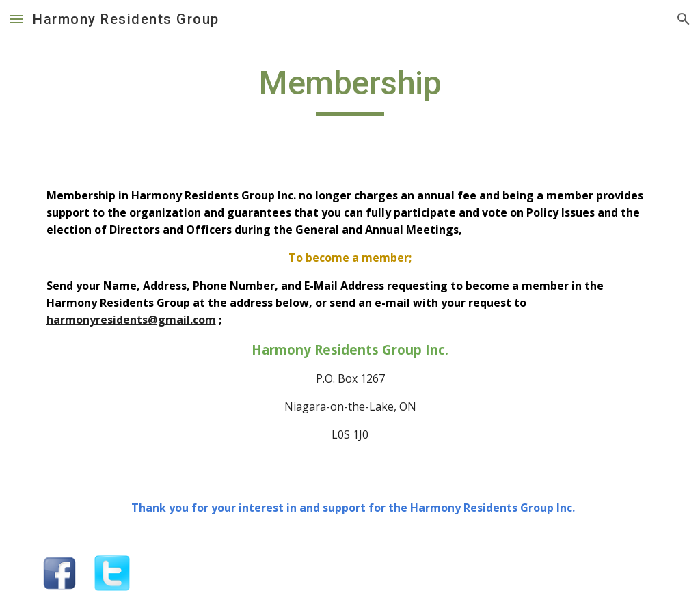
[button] (16, 19)
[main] (350, 89)
